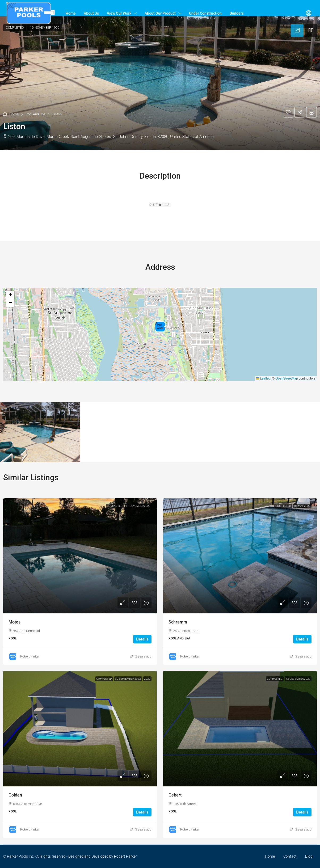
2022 (147, 679)
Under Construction (205, 13)
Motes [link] (14, 622)
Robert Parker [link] (30, 656)
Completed (115, 506)
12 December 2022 (298, 679)
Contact (290, 856)
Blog (309, 856)
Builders (237, 13)
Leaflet (263, 378)
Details (142, 639)
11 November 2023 (138, 506)
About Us (91, 13)
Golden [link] (15, 795)
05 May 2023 (302, 506)
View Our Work (119, 13)
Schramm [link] (178, 622)
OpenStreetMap (287, 378)
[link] (80, 556)
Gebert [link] (175, 795)
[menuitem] (309, 13)
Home (71, 13)
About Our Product (160, 13)
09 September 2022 (128, 679)
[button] (160, 83)
